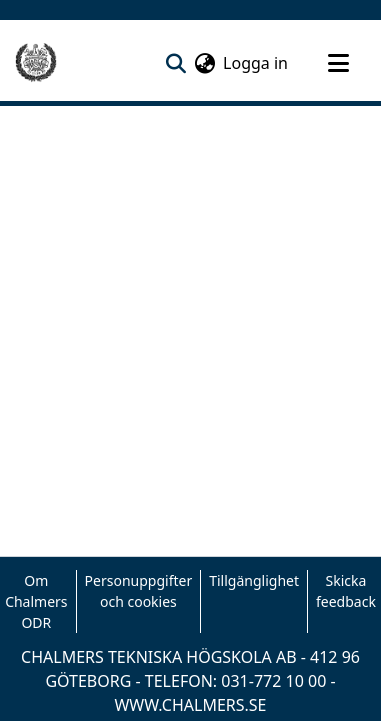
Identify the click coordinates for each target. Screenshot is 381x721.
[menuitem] (204, 63)
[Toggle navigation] (338, 63)
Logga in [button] (256, 63)
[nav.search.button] (175, 63)
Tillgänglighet (254, 580)
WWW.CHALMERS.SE (190, 705)
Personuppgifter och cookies (139, 591)
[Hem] (36, 63)
